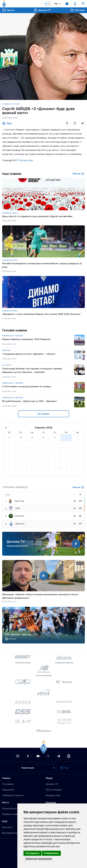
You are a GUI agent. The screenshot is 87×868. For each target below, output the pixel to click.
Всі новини (44, 414)
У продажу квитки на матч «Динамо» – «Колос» (29, 354)
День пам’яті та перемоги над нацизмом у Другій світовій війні (37, 216)
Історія (7, 365)
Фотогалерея (54, 790)
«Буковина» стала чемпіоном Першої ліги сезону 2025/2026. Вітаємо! (41, 314)
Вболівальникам (11, 833)
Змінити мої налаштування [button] (39, 859)
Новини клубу (11, 104)
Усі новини (8, 784)
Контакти (8, 827)
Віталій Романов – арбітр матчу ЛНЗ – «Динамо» (30, 401)
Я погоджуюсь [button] (32, 853)
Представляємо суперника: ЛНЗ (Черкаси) (26, 339)
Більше (78, 487)
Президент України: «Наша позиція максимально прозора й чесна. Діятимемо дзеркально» (40, 596)
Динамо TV (52, 784)
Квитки (6, 350)
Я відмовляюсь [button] (51, 853)
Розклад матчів (11, 808)
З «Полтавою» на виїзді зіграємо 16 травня (26, 386)
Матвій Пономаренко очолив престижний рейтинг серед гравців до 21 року (42, 265)
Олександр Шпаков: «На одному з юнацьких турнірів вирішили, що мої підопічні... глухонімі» (32, 370)
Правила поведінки (13, 814)
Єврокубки (8, 790)
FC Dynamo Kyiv (25, 160)
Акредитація (53, 795)
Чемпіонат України (13, 336)
